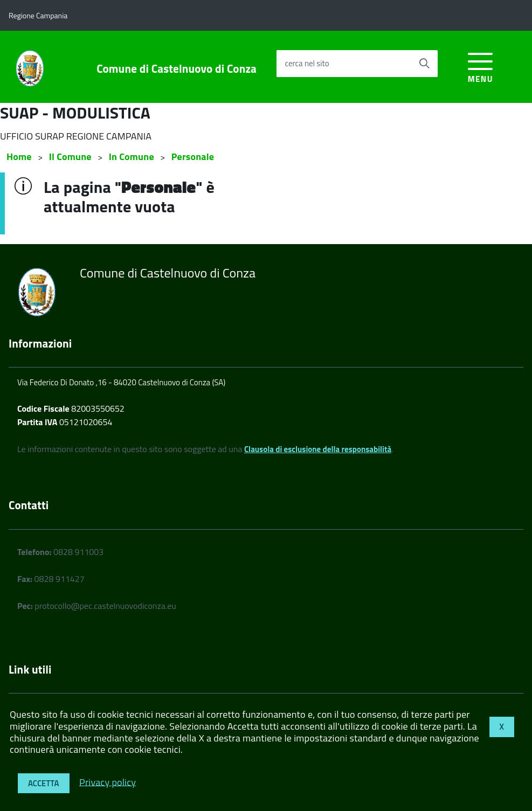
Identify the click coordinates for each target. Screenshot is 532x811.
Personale (193, 157)
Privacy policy (108, 782)
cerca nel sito (307, 63)
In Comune (132, 157)
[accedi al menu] (481, 66)
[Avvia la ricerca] (424, 64)
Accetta (44, 783)
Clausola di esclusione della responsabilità (318, 449)
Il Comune (70, 157)
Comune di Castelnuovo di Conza (177, 69)
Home (19, 157)
